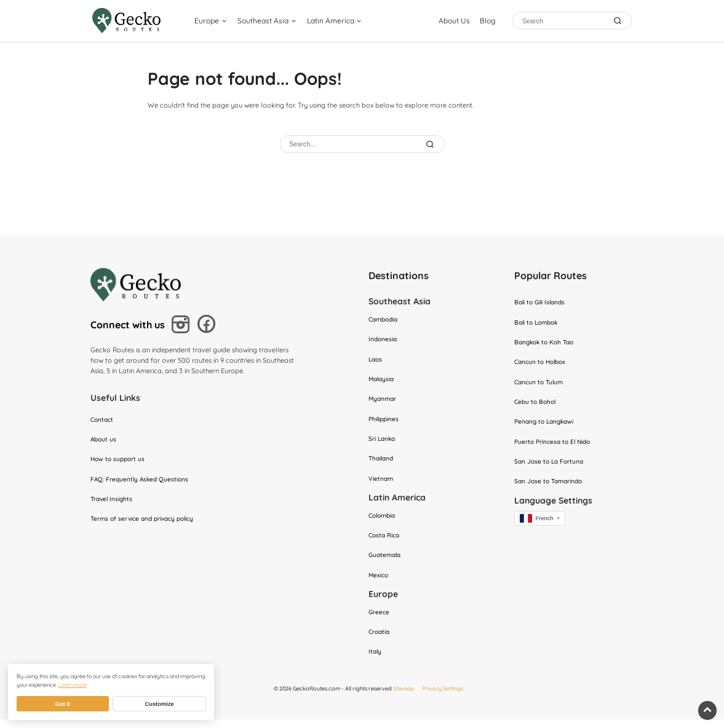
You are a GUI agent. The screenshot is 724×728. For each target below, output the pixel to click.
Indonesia (384, 341)
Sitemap (404, 697)
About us (104, 441)
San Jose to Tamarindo (551, 487)
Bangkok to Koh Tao (547, 344)
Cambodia (385, 320)
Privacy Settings (443, 697)
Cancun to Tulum (541, 385)
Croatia (380, 640)
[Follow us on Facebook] (208, 327)
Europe (213, 22)
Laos (376, 361)
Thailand (382, 463)
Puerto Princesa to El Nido (555, 446)
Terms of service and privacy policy (146, 523)
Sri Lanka (383, 443)
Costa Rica (385, 541)
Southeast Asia (269, 22)
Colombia (384, 521)
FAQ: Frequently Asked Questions (141, 482)
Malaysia (383, 381)
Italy (376, 660)
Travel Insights (113, 502)
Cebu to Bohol (537, 405)
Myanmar (384, 402)
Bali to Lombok (539, 323)
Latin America (336, 22)
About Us (454, 22)
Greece (380, 619)
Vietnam (381, 483)
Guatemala (386, 561)
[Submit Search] (431, 144)
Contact (103, 421)
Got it (62, 704)
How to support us (119, 461)
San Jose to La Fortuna (551, 466)
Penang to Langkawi (547, 425)
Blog (487, 22)
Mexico (379, 582)
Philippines (385, 422)
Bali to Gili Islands (542, 303)
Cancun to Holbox (543, 364)
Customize (159, 704)
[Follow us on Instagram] (182, 327)
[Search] (563, 22)
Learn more (73, 685)
